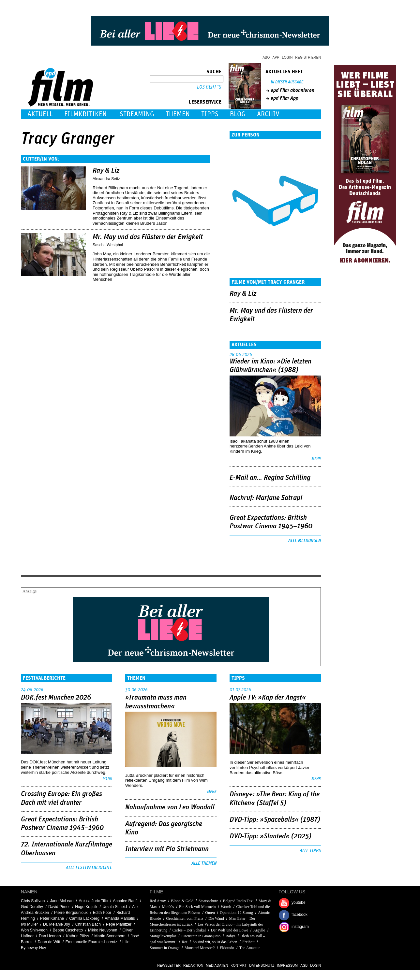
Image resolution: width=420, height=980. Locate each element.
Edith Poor (102, 913)
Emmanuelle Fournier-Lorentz (91, 942)
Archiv (268, 114)
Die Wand (216, 918)
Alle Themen (204, 863)
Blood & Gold (182, 901)
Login (287, 57)
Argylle (259, 930)
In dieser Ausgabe (287, 82)
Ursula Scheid (115, 907)
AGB (304, 965)
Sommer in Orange (165, 948)
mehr (316, 459)
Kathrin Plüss (78, 936)
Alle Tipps (310, 851)
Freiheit (248, 942)
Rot (184, 942)
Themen (178, 114)
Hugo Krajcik (86, 907)
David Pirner (59, 907)
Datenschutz (262, 965)
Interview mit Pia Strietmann (167, 849)
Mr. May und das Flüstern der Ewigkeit (148, 237)
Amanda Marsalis (120, 918)
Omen (210, 913)
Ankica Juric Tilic (93, 901)
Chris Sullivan (33, 901)
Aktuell (40, 114)
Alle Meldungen (305, 541)
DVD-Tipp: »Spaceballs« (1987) (275, 820)
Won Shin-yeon (34, 930)
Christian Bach (88, 924)
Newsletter (169, 965)
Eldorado (227, 948)
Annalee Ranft (125, 901)
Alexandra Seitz (106, 179)
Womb (226, 907)
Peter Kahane (52, 918)
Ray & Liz (106, 171)
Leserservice (205, 102)
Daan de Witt (49, 942)
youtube (299, 902)
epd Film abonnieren (292, 90)
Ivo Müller (29, 924)
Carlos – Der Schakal (189, 930)
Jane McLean (62, 901)
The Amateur (250, 948)
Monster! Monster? (200, 948)
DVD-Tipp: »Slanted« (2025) (270, 836)
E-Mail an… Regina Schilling (270, 478)
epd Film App (285, 98)
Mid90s (168, 907)
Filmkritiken (85, 114)
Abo (266, 57)
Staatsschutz (208, 901)
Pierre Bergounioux (71, 913)
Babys (231, 936)
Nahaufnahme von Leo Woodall (170, 807)
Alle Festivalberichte (89, 868)
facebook (300, 915)
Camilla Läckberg (84, 918)
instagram (300, 927)
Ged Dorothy (32, 907)
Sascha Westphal (108, 245)
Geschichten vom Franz (185, 918)
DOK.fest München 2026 (56, 698)
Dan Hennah (50, 936)
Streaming (137, 114)
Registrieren (308, 57)
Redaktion (193, 965)
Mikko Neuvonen (103, 930)
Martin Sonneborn (110, 936)
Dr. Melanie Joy (57, 924)
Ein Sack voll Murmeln (197, 907)
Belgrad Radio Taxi (238, 901)
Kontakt (239, 965)
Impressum (288, 965)
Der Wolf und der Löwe (230, 930)
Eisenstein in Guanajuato (201, 936)
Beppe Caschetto (68, 930)
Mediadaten (217, 965)
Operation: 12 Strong (236, 913)
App (276, 57)
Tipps (210, 114)
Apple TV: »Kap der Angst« (268, 698)
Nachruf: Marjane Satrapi (266, 498)
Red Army (158, 901)
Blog (238, 114)
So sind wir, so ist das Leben (215, 942)
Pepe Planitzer (119, 924)
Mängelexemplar (163, 936)
